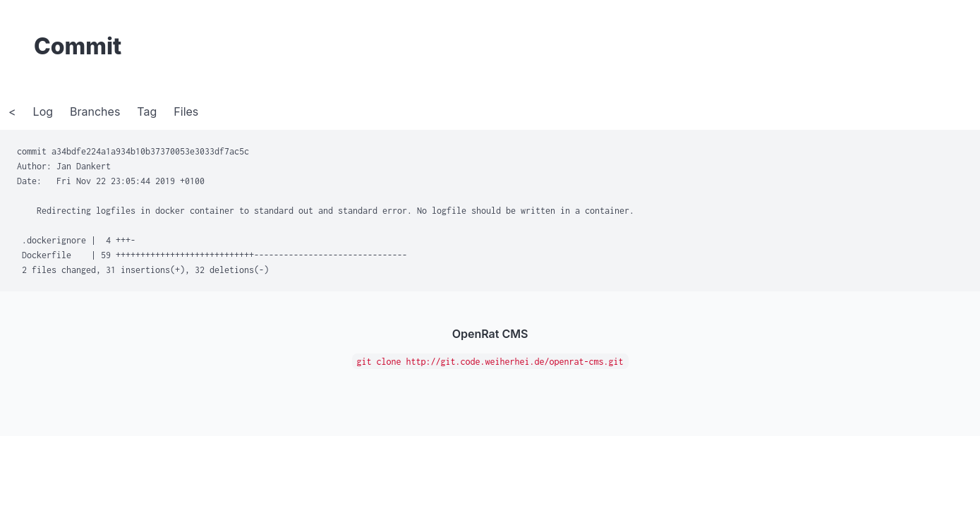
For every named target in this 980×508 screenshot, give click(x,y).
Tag (147, 111)
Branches (95, 111)
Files (186, 111)
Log (43, 111)
